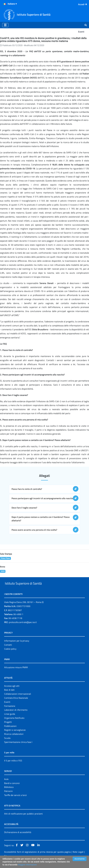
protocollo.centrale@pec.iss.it (23, 629)
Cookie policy (10, 655)
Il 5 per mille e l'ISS (13, 767)
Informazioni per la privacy (17, 647)
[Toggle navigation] (5, 25)
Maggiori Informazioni (27, 865)
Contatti (8, 651)
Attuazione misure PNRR (16, 674)
